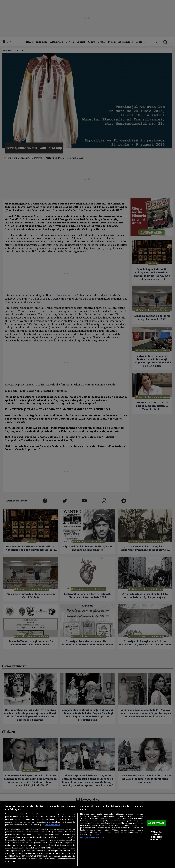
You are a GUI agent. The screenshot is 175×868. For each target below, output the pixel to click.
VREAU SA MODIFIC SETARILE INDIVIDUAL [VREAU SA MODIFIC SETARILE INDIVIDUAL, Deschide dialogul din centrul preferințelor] (156, 836)
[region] (87, 835)
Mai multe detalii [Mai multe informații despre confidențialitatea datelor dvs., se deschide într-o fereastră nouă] (53, 825)
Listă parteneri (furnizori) (92, 838)
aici (24, 848)
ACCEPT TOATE (156, 823)
